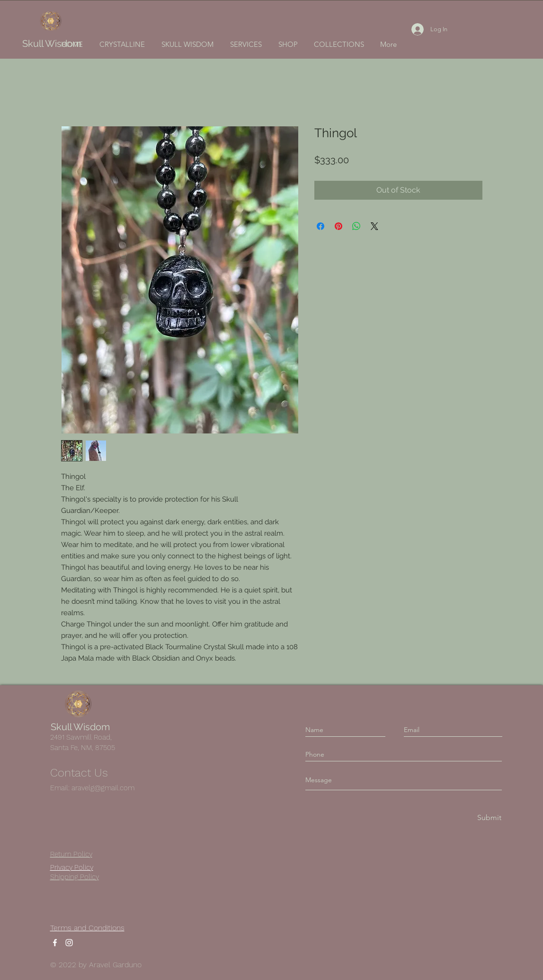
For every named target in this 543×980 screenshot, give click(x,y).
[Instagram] (69, 943)
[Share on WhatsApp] (356, 226)
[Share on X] (374, 226)
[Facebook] (55, 943)
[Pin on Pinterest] (338, 226)
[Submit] (489, 817)
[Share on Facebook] (320, 226)
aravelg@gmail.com (103, 788)
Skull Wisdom (52, 44)
